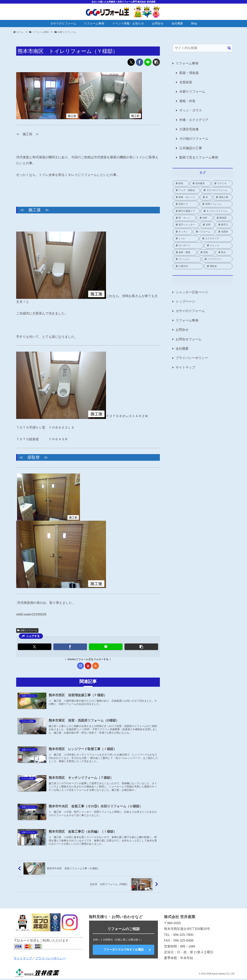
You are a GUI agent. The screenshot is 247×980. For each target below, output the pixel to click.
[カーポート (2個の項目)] (188, 246)
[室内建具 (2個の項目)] (200, 183)
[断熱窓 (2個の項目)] (223, 218)
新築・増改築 (189, 73)
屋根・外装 (187, 101)
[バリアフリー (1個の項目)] (217, 259)
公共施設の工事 (191, 148)
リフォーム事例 (187, 63)
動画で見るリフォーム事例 (199, 157)
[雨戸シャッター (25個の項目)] (186, 225)
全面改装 (186, 82)
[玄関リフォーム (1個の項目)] (216, 204)
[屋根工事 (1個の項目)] (223, 197)
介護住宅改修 (189, 129)
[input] (203, 48)
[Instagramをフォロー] (80, 666)
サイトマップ (185, 367)
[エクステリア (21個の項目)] (216, 239)
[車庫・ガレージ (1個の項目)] (186, 197)
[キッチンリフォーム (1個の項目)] (217, 211)
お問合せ (182, 330)
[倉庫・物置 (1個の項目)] (185, 252)
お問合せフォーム (189, 339)
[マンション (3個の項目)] (187, 259)
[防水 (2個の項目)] (224, 252)
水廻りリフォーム (27, 630)
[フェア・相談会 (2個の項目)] (186, 190)
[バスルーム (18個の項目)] (204, 232)
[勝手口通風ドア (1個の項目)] (186, 211)
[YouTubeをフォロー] (88, 666)
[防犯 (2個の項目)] (181, 183)
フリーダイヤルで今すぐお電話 (124, 951)
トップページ (185, 302)
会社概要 (182, 349)
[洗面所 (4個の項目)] (224, 232)
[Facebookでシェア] (140, 62)
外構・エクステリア (194, 120)
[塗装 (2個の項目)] (206, 252)
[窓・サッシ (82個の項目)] (184, 218)
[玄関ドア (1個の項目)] (186, 204)
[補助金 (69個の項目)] (218, 266)
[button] (156, 62)
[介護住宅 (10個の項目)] (188, 266)
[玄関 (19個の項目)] (207, 225)
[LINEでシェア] (148, 62)
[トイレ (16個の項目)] (186, 239)
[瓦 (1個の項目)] (206, 197)
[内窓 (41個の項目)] (205, 218)
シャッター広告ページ (192, 292)
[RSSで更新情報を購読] (96, 666)
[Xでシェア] (131, 62)
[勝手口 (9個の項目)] (224, 225)
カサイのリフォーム (190, 311)
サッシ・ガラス (191, 110)
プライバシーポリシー (192, 358)
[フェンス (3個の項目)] (218, 246)
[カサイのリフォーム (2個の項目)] (217, 190)
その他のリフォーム (194, 139)
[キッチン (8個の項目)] (183, 232)
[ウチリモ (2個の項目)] (222, 183)
